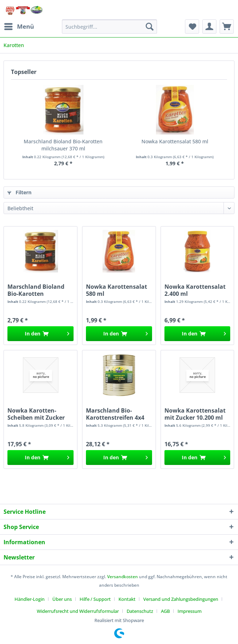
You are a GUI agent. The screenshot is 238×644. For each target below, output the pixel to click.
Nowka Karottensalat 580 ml (175, 141)
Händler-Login (30, 599)
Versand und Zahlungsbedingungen (181, 599)
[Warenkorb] (227, 27)
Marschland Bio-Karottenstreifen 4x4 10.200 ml (115, 414)
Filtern (19, 192)
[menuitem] (19, 27)
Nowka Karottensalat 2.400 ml (195, 290)
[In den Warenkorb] (40, 334)
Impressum (190, 611)
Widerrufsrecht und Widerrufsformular (78, 611)
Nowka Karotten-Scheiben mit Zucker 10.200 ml (36, 414)
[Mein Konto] (209, 27)
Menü (19, 26)
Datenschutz (140, 611)
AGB (165, 611)
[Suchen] (150, 27)
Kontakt (127, 599)
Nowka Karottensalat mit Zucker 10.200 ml (195, 414)
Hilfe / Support (95, 599)
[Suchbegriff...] (109, 27)
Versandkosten (123, 577)
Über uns (62, 599)
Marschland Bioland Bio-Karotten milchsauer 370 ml (63, 145)
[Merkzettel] (192, 27)
